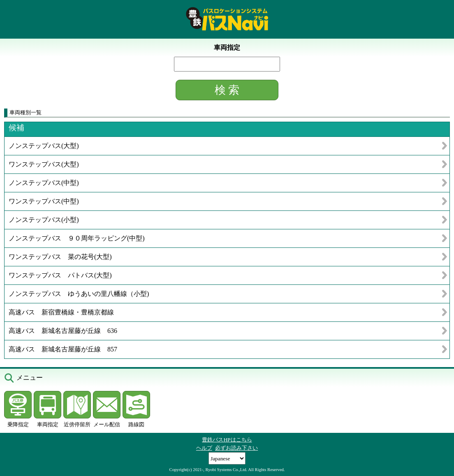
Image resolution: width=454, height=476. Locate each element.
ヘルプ (204, 448)
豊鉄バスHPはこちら (227, 440)
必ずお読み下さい (236, 448)
